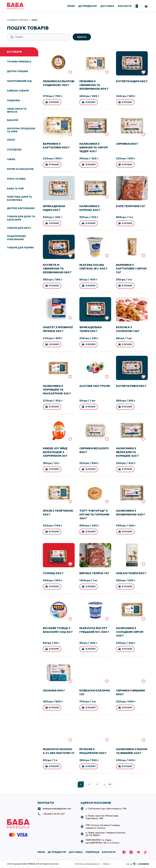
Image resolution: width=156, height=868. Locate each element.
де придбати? (88, 6)
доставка (107, 6)
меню (71, 6)
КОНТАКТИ (109, 852)
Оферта (107, 864)
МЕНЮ (41, 852)
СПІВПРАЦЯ (92, 852)
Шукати (82, 37)
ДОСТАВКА (76, 852)
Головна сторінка (17, 20)
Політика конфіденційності (88, 864)
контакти (125, 6)
